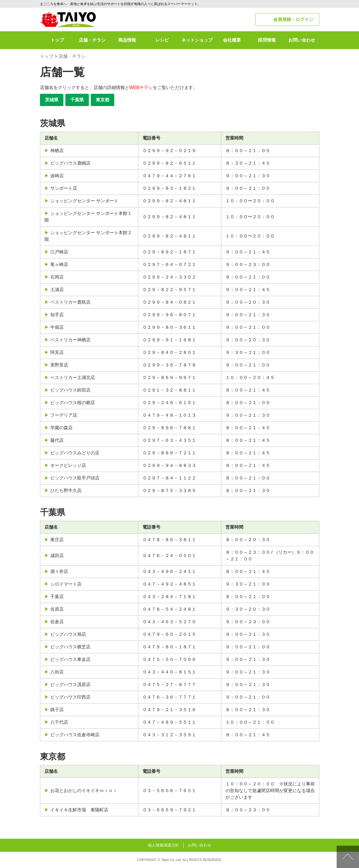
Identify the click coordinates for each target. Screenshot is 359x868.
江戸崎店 (59, 252)
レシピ (162, 40)
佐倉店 (57, 622)
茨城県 (52, 100)
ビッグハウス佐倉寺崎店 (75, 735)
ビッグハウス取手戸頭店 (75, 478)
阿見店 (57, 352)
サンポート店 (64, 188)
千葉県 (77, 100)
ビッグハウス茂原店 (70, 684)
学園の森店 (61, 428)
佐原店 (57, 609)
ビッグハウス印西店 (70, 697)
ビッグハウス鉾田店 (70, 390)
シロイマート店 (66, 584)
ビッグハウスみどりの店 (75, 453)
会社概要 (232, 40)
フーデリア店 (64, 415)
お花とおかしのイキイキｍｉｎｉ (84, 791)
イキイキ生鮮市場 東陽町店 (79, 810)
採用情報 (267, 40)
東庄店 (57, 540)
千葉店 (57, 597)
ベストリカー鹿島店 (70, 302)
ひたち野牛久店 (66, 491)
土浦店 (57, 290)
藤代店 (57, 440)
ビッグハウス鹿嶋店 (70, 163)
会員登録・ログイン (293, 19)
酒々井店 (59, 571)
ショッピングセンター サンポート (84, 201)
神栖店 (57, 151)
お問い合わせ (302, 40)
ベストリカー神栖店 (70, 340)
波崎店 (57, 176)
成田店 (57, 556)
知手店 (57, 315)
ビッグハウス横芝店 (70, 647)
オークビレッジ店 (68, 465)
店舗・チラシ (92, 40)
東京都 (103, 100)
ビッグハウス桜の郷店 (73, 403)
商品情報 (127, 40)
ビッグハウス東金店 (70, 659)
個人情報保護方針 (163, 845)
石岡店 (57, 277)
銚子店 (57, 710)
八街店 (57, 672)
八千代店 (59, 722)
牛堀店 (57, 327)
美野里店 (59, 365)
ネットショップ (197, 40)
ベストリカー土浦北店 (73, 377)
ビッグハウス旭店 (68, 634)
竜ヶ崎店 (59, 264)
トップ (57, 40)
